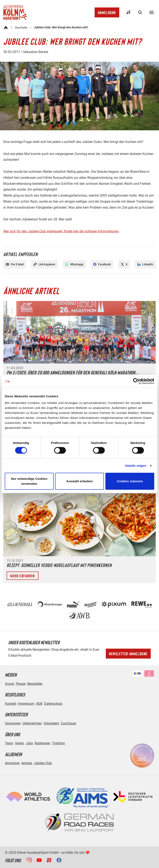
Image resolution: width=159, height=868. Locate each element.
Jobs (29, 743)
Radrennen (42, 743)
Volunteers (51, 723)
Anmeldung (107, 12)
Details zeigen (136, 466)
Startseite (21, 28)
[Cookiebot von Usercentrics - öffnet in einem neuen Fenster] (136, 381)
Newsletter (35, 684)
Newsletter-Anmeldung (128, 654)
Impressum (26, 704)
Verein (19, 743)
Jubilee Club (43, 763)
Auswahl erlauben (79, 481)
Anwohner (12, 763)
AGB (39, 704)
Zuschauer (68, 723)
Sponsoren (13, 723)
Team (9, 743)
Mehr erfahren (23, 576)
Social (10, 684)
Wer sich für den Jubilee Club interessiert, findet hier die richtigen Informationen (61, 231)
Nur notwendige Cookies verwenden (29, 481)
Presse (21, 684)
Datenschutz (53, 704)
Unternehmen (32, 723)
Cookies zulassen (130, 481)
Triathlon (58, 743)
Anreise (27, 763)
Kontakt (11, 704)
